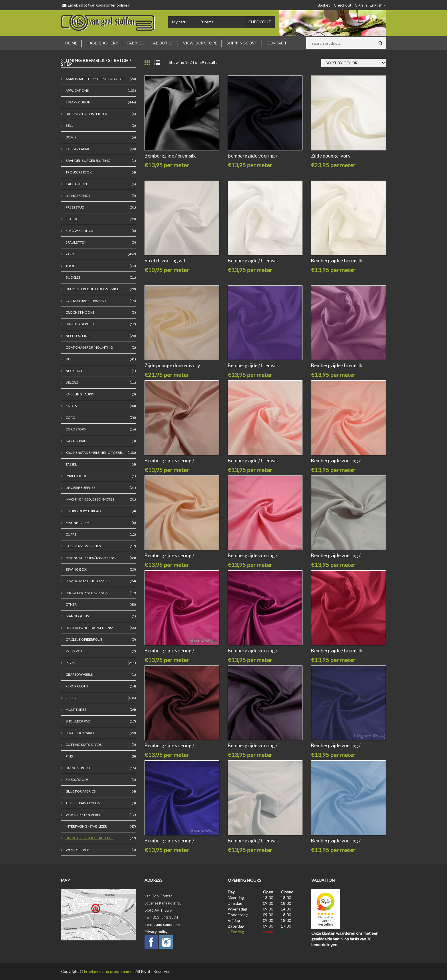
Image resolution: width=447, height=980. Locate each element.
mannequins (77, 616)
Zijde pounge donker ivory (172, 365)
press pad (73, 651)
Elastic (72, 219)
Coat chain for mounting (89, 347)
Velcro (72, 382)
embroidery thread (83, 511)
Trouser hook (78, 172)
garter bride (77, 441)
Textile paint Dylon (83, 803)
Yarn (70, 254)
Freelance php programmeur (109, 971)
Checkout (343, 5)
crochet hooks (80, 312)
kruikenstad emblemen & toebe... (95, 453)
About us (163, 43)
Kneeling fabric (80, 394)
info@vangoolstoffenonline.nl (105, 5)
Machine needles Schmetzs (90, 499)
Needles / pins (77, 336)
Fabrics (136, 43)
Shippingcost (242, 43)
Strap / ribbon (78, 102)
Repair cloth (77, 686)
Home (71, 43)
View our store (200, 43)
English (378, 5)
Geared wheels (79, 674)
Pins (69, 756)
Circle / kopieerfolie (84, 639)
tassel (71, 464)
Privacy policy (156, 932)
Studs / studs (77, 780)
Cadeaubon (76, 184)
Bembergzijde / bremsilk (170, 156)
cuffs (71, 534)
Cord (70, 417)
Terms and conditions (162, 924)
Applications (77, 90)
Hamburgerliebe (80, 324)
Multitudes (76, 710)
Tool (70, 266)
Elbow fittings (79, 231)
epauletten (76, 242)
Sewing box (76, 569)
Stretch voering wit (165, 261)
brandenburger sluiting (88, 161)
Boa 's (71, 137)
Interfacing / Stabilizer (86, 826)
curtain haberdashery (86, 301)
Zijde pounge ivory (331, 156)
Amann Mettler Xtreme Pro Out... (95, 79)
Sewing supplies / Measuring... (92, 558)
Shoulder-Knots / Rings (86, 593)
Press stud (75, 207)
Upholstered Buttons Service (92, 289)
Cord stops (75, 429)
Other (71, 604)
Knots (71, 406)
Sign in (361, 5)
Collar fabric (78, 149)
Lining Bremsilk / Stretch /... (89, 838)
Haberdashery (102, 43)
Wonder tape (77, 850)
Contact (277, 43)
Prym (70, 663)
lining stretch (78, 768)
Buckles (73, 277)
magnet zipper (78, 523)
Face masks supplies (83, 546)
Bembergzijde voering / (253, 156)
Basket (324, 5)
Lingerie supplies (80, 488)
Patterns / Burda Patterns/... (90, 628)
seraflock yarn (79, 733)
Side (69, 359)
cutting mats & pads (83, 745)
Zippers (72, 698)
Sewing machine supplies (88, 581)
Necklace (74, 371)
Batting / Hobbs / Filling (87, 114)
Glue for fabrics (80, 791)
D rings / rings (78, 196)
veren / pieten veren (83, 815)
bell (69, 125)
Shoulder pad (78, 721)
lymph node (76, 476)
